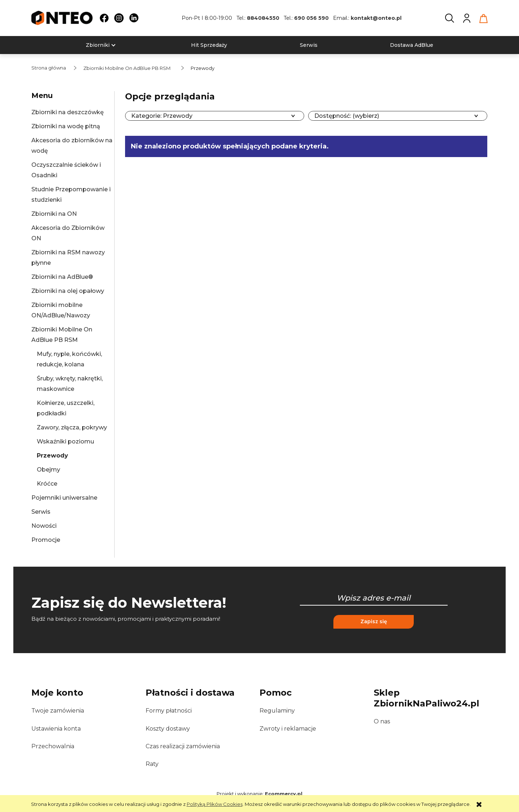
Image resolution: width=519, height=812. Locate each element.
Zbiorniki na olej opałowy (68, 291)
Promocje (46, 540)
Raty (152, 764)
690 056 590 (311, 18)
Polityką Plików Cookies (215, 804)
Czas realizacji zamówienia (183, 746)
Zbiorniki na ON (54, 214)
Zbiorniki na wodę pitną (66, 126)
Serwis (41, 512)
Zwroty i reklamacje (288, 729)
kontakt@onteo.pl (376, 18)
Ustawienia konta (56, 729)
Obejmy (48, 470)
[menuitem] (98, 45)
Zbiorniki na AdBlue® (62, 277)
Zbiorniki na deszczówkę (68, 112)
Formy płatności (169, 711)
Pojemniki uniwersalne (64, 498)
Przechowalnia (53, 746)
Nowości (44, 526)
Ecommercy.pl (284, 794)
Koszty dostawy (168, 729)
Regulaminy (277, 711)
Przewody (52, 456)
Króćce (47, 484)
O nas (382, 721)
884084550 (263, 18)
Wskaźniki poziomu (65, 441)
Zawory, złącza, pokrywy (72, 427)
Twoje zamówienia (58, 711)
